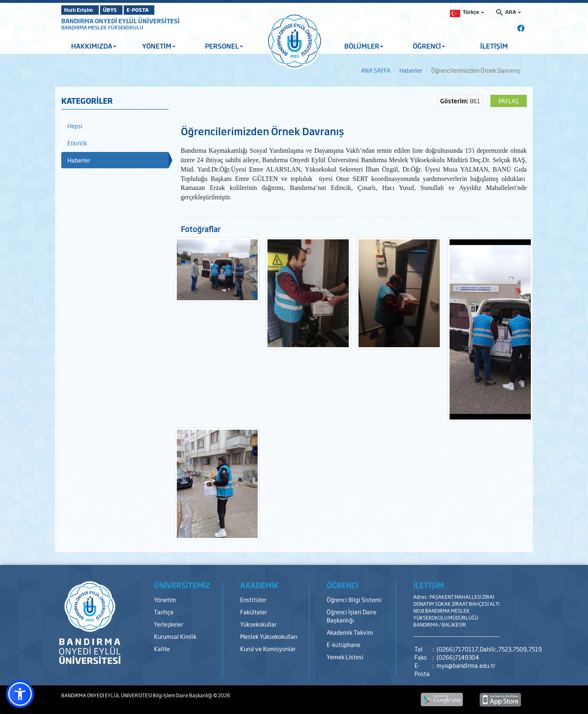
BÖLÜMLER (364, 46)
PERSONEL (224, 46)
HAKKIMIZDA (94, 46)
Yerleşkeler (169, 624)
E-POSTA (159, 10)
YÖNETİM (159, 46)
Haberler (411, 70)
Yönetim (165, 599)
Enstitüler (253, 599)
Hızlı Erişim (81, 10)
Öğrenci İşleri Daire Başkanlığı (352, 616)
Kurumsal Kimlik (175, 636)
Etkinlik (77, 143)
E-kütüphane (344, 644)
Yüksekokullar (258, 624)
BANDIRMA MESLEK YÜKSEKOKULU (102, 27)
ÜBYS (121, 10)
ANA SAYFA (376, 70)
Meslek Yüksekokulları (269, 636)
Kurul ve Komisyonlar (268, 648)
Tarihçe (164, 612)
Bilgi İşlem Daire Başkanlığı (183, 695)
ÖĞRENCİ (429, 46)
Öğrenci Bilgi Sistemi (354, 599)
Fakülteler (254, 612)
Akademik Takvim (350, 632)
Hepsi (75, 126)
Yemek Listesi (345, 657)
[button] (20, 694)
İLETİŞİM (494, 46)
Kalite (162, 648)
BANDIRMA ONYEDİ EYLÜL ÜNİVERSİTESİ (120, 21)
